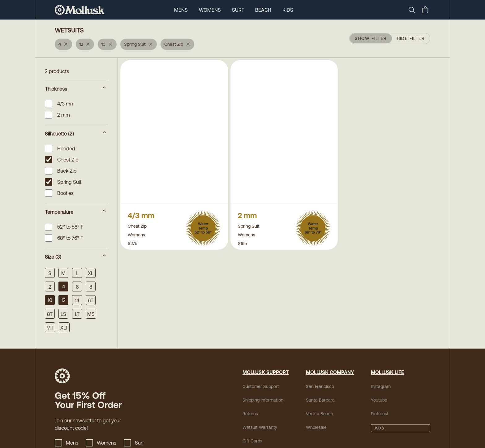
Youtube (379, 400)
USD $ (379, 428)
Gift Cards (252, 441)
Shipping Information (263, 400)
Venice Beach (320, 414)
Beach (263, 10)
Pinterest (380, 414)
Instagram (381, 386)
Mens (181, 10)
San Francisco (320, 386)
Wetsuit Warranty (260, 427)
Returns (250, 414)
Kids (288, 10)
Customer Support (261, 386)
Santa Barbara (320, 400)
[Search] (414, 10)
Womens (210, 10)
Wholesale (316, 427)
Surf (238, 10)
